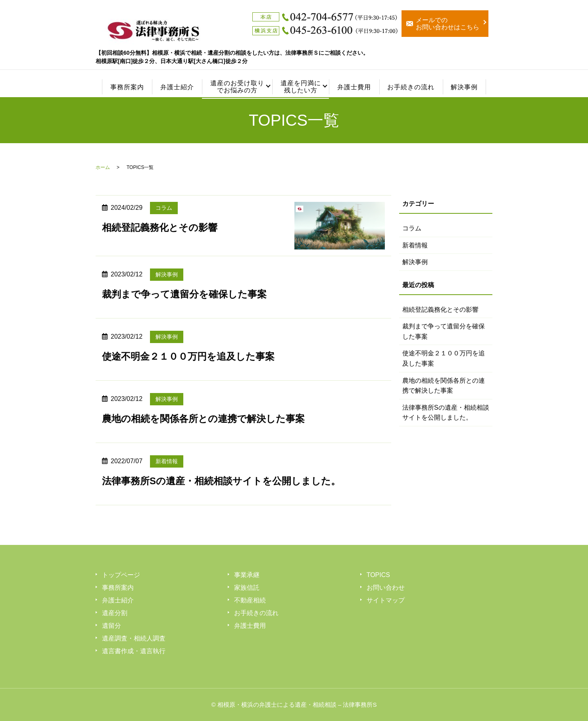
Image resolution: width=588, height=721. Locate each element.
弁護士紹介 (177, 87)
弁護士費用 (354, 87)
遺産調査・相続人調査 (134, 638)
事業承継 (247, 575)
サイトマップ (386, 600)
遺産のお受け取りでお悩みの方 (237, 87)
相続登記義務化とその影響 (160, 227)
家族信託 (247, 588)
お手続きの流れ (411, 87)
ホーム (103, 167)
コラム (164, 208)
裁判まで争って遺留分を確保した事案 (184, 294)
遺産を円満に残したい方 (301, 87)
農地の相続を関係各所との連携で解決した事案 (203, 419)
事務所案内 (127, 87)
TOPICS (378, 575)
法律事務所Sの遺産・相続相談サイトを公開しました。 (221, 481)
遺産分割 (115, 613)
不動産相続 (250, 600)
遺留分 (111, 626)
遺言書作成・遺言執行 (134, 651)
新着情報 (167, 461)
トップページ (121, 575)
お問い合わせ (386, 588)
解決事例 (464, 87)
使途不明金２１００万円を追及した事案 (188, 356)
